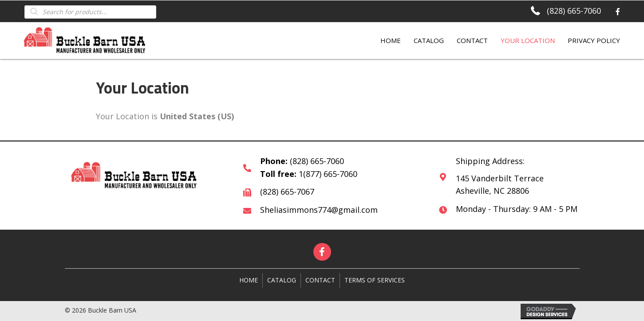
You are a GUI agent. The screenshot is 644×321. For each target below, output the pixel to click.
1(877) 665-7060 (328, 174)
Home (391, 40)
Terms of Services (375, 280)
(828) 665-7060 (574, 11)
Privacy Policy (594, 40)
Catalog (429, 40)
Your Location (528, 40)
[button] (322, 252)
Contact (472, 40)
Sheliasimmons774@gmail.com (319, 210)
